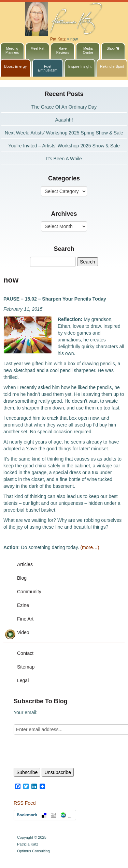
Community (29, 592)
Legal (23, 680)
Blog (22, 578)
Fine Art (25, 619)
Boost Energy (15, 66)
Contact (25, 653)
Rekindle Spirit (112, 66)
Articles (25, 564)
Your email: (26, 712)
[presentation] (66, 751)
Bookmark (45, 815)
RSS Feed (25, 803)
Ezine (23, 605)
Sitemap (26, 667)
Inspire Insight (80, 66)
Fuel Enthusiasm (48, 68)
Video (23, 632)
